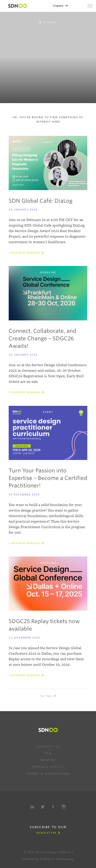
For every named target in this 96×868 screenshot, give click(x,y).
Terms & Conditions (48, 774)
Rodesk (45, 859)
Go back (50, 22)
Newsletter (46, 833)
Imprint (48, 760)
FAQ (48, 753)
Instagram (64, 807)
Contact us (48, 747)
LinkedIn (32, 807)
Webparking (65, 859)
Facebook (53, 807)
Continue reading (25, 253)
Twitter (43, 807)
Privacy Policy (48, 767)
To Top (46, 696)
